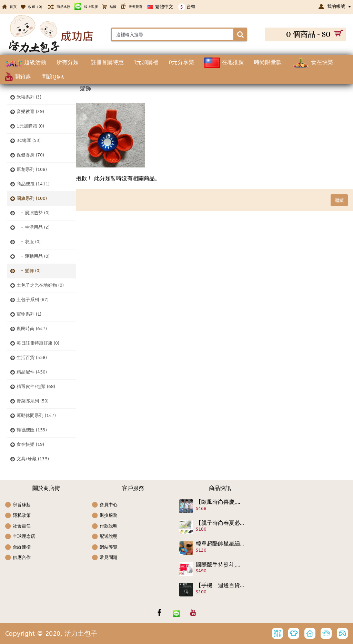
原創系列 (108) (32, 169)
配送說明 (105, 537)
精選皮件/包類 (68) (36, 386)
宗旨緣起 (18, 505)
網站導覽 (105, 548)
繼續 (339, 200)
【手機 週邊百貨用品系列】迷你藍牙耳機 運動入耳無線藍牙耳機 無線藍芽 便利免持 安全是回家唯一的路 (220, 585)
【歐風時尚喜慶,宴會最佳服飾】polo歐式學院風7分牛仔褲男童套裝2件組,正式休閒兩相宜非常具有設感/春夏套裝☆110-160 (220, 502)
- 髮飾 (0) (29, 271)
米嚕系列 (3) (29, 97)
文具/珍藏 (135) (33, 459)
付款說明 (105, 527)
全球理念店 (20, 537)
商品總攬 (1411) (33, 184)
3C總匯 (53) (29, 140)
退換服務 (105, 516)
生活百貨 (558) (32, 357)
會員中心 (105, 505)
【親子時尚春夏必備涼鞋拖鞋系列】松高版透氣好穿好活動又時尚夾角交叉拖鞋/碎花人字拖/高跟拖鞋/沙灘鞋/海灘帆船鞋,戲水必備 (220, 523)
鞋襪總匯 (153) (32, 430)
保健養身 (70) (30, 155)
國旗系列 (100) (32, 198)
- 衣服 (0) (29, 242)
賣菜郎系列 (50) (33, 401)
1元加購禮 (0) (30, 126)
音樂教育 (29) (30, 111)
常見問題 (105, 558)
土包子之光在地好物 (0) (40, 285)
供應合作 (18, 558)
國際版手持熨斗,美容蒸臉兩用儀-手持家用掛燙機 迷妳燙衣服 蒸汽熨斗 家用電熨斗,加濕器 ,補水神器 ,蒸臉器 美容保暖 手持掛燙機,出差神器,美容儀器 (220, 565)
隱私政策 (18, 516)
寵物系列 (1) (29, 314)
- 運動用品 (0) (33, 256)
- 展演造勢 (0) (33, 213)
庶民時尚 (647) (32, 329)
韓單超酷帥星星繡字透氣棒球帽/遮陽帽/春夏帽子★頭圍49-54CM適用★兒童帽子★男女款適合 (220, 544)
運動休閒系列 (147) (36, 415)
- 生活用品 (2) (33, 227)
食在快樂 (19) (30, 444)
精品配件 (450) (32, 372)
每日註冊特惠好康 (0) (38, 343)
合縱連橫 (18, 548)
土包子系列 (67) (33, 300)
